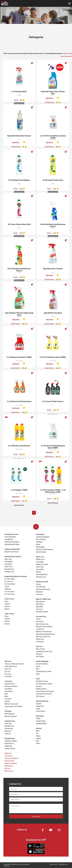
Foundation (8, 689)
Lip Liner (7, 701)
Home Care (40, 557)
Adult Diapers (9, 743)
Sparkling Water (41, 724)
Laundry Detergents (21, 53)
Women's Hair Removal (44, 632)
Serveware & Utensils (43, 589)
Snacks (38, 666)
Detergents (40, 534)
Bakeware (39, 592)
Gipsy (7, 601)
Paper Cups (40, 567)
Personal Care (9, 569)
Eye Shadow (9, 691)
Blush (6, 696)
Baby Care (8, 559)
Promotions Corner (12, 534)
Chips (38, 674)
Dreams (7, 606)
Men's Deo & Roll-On (43, 637)
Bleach (38, 544)
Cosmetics (8, 681)
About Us (8, 753)
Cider (38, 743)
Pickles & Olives (41, 689)
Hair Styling (40, 656)
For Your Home (10, 594)
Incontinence (9, 729)
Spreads (39, 686)
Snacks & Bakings (42, 661)
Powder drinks (41, 721)
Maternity (8, 731)
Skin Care (8, 661)
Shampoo (39, 654)
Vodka (38, 736)
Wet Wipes (40, 604)
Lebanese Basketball (12, 549)
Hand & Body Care (11, 666)
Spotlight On (9, 539)
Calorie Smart (41, 711)
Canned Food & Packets (44, 694)
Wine (38, 731)
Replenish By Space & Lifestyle (16, 576)
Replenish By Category (13, 556)
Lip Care (7, 671)
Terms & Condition (11, 758)
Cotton (38, 619)
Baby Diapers (41, 602)
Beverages (40, 716)
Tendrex (7, 604)
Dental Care (40, 639)
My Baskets (9, 766)
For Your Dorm (10, 591)
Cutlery (38, 584)
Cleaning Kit (9, 562)
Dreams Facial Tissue (12, 552)
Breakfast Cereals (42, 681)
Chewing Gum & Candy (44, 671)
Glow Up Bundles (10, 537)
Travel (7, 586)
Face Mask (8, 676)
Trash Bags (40, 562)
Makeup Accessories (11, 704)
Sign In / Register (11, 763)
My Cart (7, 768)
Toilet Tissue (9, 614)
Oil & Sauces (40, 696)
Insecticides (40, 569)
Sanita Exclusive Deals (12, 542)
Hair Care (39, 646)
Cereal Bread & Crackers (44, 684)
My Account (9, 771)
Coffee (38, 718)
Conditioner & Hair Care (44, 651)
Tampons (8, 734)
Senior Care (8, 567)
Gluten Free (40, 706)
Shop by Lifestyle (42, 701)
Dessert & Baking (42, 664)
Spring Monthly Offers (12, 544)
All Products (8, 53)
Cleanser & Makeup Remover (14, 664)
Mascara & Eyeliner (11, 686)
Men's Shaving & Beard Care (45, 634)
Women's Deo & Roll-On (44, 626)
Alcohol (39, 728)
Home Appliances (42, 574)
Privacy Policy (10, 761)
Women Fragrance (11, 716)
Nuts (38, 669)
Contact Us (9, 756)
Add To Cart (19, 104)
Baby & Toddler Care (43, 599)
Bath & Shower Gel (42, 624)
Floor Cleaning (46, 53)
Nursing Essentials (42, 612)
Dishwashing (56, 53)
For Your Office (10, 579)
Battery (39, 572)
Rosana (7, 609)
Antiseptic (39, 542)
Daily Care (8, 724)
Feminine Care (9, 572)
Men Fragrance (10, 714)
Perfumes (8, 711)
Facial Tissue (9, 599)
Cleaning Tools (41, 577)
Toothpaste (40, 642)
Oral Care (39, 609)
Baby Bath (39, 607)
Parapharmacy (10, 738)
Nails (6, 694)
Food (38, 679)
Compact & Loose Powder (13, 706)
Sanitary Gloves (10, 748)
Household (8, 564)
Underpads (8, 746)
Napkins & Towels (42, 564)
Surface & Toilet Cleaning (44, 549)
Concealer (8, 699)
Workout (8, 589)
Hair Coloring (40, 649)
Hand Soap (40, 621)
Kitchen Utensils (42, 582)
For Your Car (9, 581)
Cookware (39, 594)
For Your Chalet (10, 584)
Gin (37, 733)
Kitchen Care (40, 559)
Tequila (38, 738)
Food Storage (41, 587)
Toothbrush (40, 629)
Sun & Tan (8, 669)
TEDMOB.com (63, 864)
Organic (39, 704)
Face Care (8, 674)
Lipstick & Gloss (10, 684)
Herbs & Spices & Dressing (45, 691)
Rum (37, 741)
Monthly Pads (9, 726)
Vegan (38, 709)
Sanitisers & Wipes (11, 741)
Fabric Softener (34, 53)
